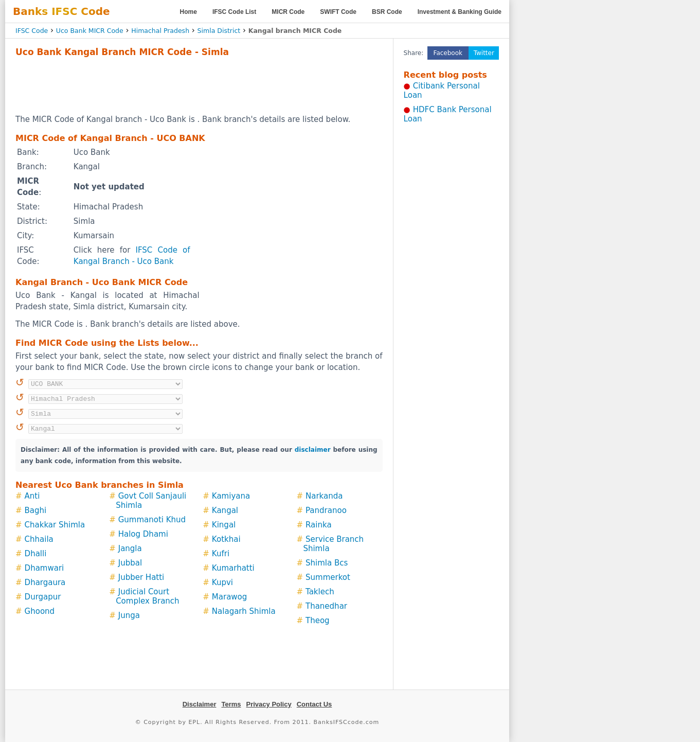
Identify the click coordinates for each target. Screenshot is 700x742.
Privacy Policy (269, 704)
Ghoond (40, 611)
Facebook (448, 53)
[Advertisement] (199, 85)
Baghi (36, 510)
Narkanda (324, 496)
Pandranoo (326, 510)
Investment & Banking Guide (460, 12)
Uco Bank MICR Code (90, 31)
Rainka (319, 525)
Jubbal (130, 563)
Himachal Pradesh (160, 31)
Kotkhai (226, 539)
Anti (32, 496)
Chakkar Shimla (55, 525)
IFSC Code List (234, 12)
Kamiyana (231, 496)
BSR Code (387, 12)
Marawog (229, 597)
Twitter (484, 53)
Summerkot (328, 577)
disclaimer (313, 450)
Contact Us (315, 704)
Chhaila (39, 539)
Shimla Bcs (327, 563)
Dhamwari (44, 568)
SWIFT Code (338, 12)
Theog (318, 621)
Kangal (225, 510)
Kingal (224, 525)
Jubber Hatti (141, 577)
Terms (231, 704)
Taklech (320, 592)
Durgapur (43, 597)
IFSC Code (32, 31)
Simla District (219, 31)
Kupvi (222, 582)
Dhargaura (45, 582)
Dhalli (36, 554)
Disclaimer (200, 704)
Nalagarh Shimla (244, 611)
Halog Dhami (143, 534)
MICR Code (288, 12)
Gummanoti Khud (152, 520)
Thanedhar (326, 606)
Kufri (221, 554)
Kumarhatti (233, 568)
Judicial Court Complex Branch (147, 596)
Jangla (130, 549)
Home (189, 12)
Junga (129, 615)
